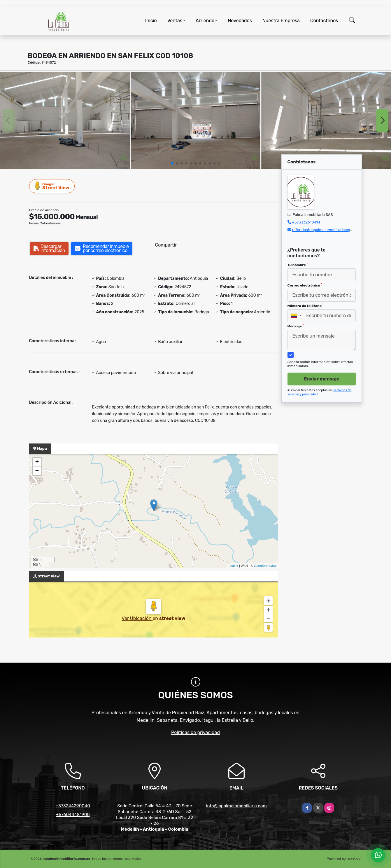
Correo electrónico (305, 285)
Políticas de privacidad (195, 732)
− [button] (37, 471)
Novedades (240, 21)
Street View (52, 186)
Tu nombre (298, 265)
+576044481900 (73, 815)
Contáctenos (324, 21)
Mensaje (296, 326)
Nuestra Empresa (281, 21)
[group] (65, 120)
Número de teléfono (306, 305)
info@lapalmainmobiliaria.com (236, 806)
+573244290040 (73, 806)
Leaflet (233, 566)
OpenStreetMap (265, 566)
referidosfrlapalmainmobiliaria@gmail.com (329, 230)
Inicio (151, 21)
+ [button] (37, 462)
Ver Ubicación (137, 618)
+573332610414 (306, 222)
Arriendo (205, 21)
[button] (172, 163)
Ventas (175, 21)
